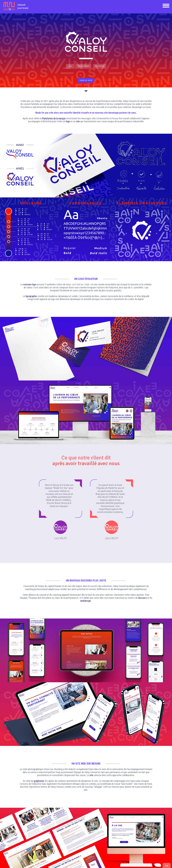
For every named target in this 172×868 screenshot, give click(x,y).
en (167, 866)
